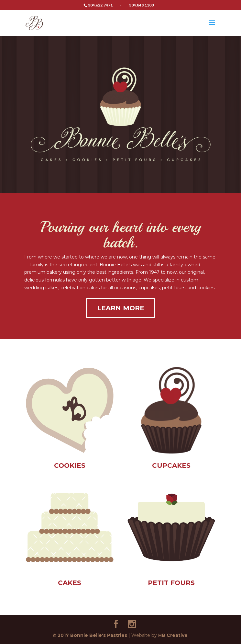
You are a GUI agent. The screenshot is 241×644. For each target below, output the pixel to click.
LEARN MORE (121, 308)
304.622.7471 (100, 5)
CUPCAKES (171, 466)
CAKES (70, 583)
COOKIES (70, 466)
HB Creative (173, 635)
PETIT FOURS (171, 583)
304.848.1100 (141, 5)
